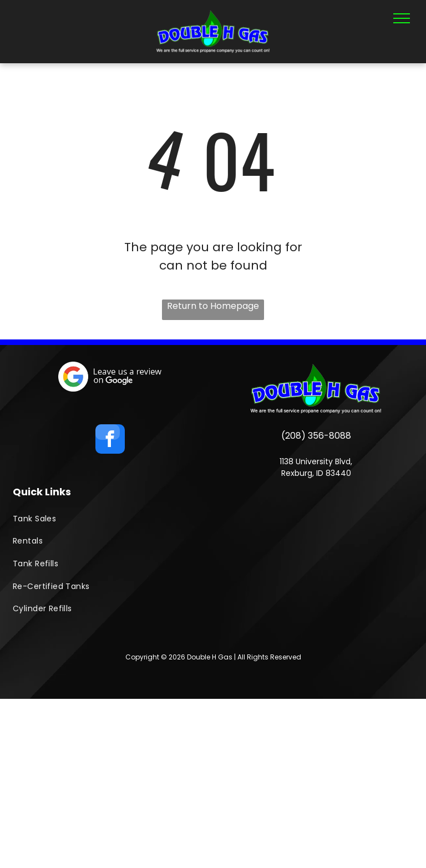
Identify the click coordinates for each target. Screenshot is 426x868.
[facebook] (110, 440)
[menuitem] (213, 519)
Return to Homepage (213, 306)
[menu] (402, 18)
